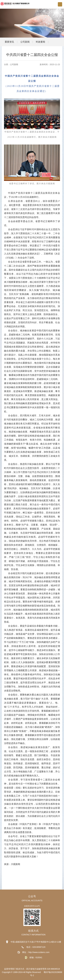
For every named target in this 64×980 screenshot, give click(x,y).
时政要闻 (40, 42)
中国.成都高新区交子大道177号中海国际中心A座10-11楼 (36, 942)
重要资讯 (9, 42)
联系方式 (33, 931)
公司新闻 (25, 42)
